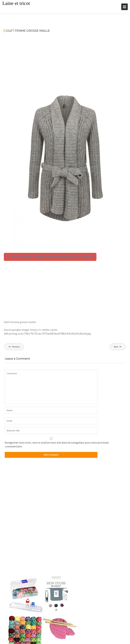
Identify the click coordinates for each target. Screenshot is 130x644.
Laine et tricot (16, 3)
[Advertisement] (65, 61)
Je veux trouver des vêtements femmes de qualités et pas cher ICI (50, 257)
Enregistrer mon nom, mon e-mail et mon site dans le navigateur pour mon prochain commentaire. (57, 444)
